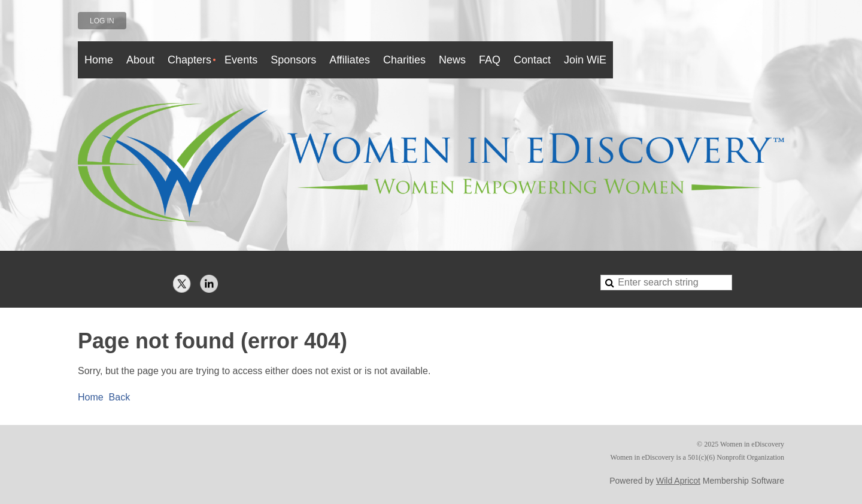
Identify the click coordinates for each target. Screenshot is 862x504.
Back (120, 397)
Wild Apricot (678, 481)
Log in (102, 21)
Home (91, 397)
